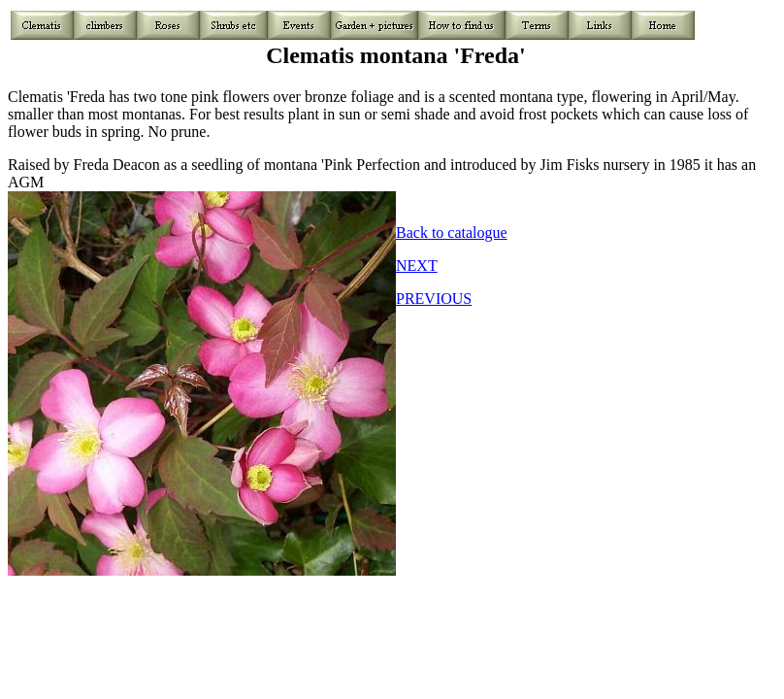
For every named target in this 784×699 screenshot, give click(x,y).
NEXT (417, 266)
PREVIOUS (434, 299)
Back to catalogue (452, 233)
